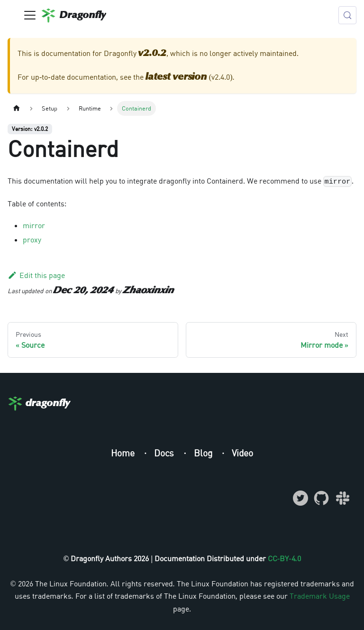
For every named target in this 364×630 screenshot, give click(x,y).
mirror (34, 225)
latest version (176, 77)
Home (124, 453)
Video (242, 453)
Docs (165, 453)
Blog (204, 453)
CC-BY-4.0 (284, 558)
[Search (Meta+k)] (347, 15)
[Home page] (17, 108)
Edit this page (36, 275)
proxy (32, 240)
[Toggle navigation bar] (30, 15)
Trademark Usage (320, 596)
